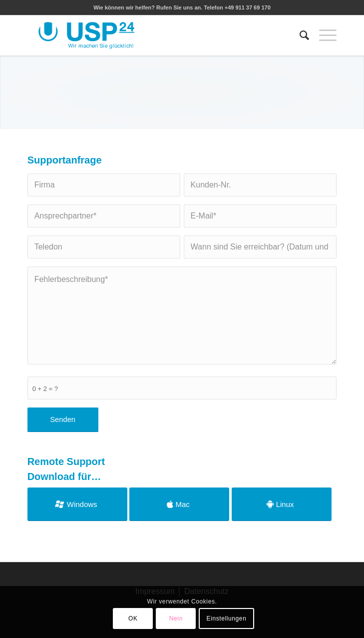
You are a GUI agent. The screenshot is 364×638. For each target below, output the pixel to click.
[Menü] (323, 35)
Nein (176, 618)
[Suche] (299, 35)
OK (133, 618)
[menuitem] (299, 35)
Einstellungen (227, 618)
